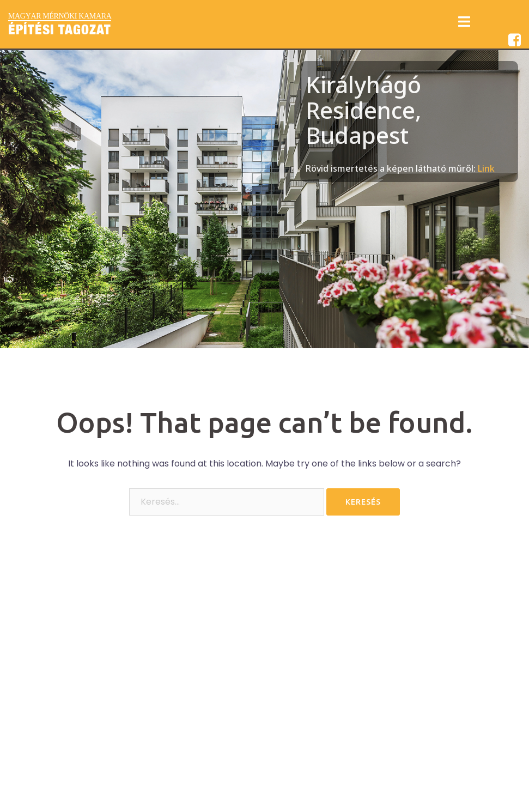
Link (486, 168)
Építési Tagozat (60, 29)
